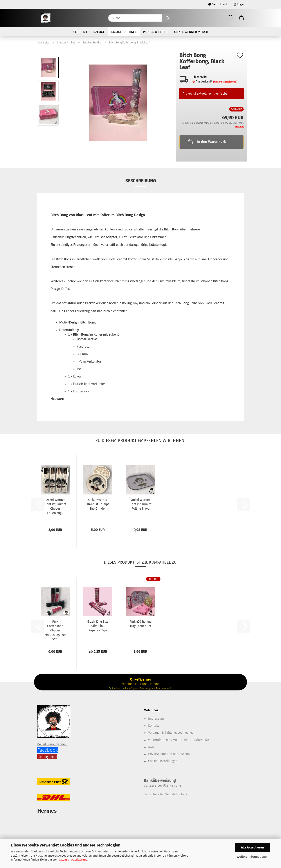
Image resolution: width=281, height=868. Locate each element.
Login (239, 4)
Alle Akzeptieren (252, 847)
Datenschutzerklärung (73, 860)
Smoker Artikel (124, 32)
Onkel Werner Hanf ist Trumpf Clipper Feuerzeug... (55, 506)
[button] (241, 18)
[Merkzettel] (231, 18)
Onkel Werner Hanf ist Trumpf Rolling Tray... (140, 504)
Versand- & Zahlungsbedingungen (172, 733)
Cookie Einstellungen (163, 761)
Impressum (156, 719)
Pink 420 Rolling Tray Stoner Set (140, 624)
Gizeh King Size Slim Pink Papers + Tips (98, 626)
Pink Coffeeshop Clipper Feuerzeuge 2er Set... (55, 630)
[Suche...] (168, 18)
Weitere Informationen (253, 857)
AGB (151, 747)
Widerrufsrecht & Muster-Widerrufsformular (179, 740)
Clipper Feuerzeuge (89, 32)
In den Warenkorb (207, 141)
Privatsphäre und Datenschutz (169, 754)
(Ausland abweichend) (225, 82)
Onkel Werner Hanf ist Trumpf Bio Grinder (98, 504)
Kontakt (154, 726)
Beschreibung (141, 181)
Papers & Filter (155, 32)
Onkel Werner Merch (191, 32)
